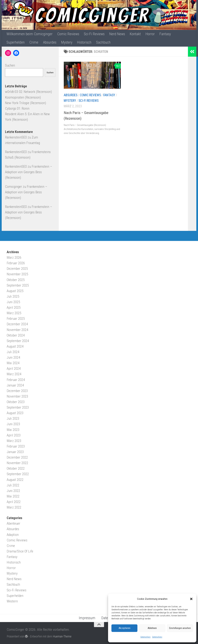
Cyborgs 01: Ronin (17, 108)
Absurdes (50, 42)
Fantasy (165, 34)
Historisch (84, 42)
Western (12, 601)
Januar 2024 (15, 385)
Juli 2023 (13, 418)
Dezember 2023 (17, 391)
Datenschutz (145, 637)
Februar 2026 (16, 263)
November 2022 (17, 463)
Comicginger (14, 187)
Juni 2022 (13, 491)
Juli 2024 (13, 352)
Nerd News (117, 34)
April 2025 (14, 307)
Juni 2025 (13, 302)
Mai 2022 (13, 496)
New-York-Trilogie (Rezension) (26, 103)
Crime (34, 42)
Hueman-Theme (62, 636)
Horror (150, 34)
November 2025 (17, 274)
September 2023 (18, 407)
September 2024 (18, 341)
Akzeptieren (125, 628)
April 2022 (14, 502)
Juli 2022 (13, 485)
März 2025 (14, 313)
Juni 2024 (13, 357)
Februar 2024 (16, 380)
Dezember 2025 (17, 269)
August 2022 (15, 480)
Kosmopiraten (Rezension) (23, 97)
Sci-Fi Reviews (94, 34)
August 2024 (15, 346)
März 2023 (14, 441)
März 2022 (14, 507)
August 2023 (15, 413)
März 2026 (14, 258)
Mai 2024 (13, 363)
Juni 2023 (13, 424)
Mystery (67, 42)
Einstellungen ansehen (180, 628)
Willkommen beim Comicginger (30, 34)
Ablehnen (152, 628)
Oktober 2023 (16, 402)
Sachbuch (103, 42)
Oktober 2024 (16, 335)
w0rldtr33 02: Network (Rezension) (28, 92)
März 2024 (14, 374)
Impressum (87, 618)
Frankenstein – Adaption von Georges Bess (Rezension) (29, 172)
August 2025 (15, 291)
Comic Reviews (68, 34)
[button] (191, 599)
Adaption (13, 535)
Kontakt (135, 34)
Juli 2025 (13, 296)
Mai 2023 (13, 430)
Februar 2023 (16, 446)
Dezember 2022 (17, 457)
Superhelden (16, 42)
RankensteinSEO (16, 137)
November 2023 (17, 396)
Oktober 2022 (16, 468)
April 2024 (14, 369)
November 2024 (17, 330)
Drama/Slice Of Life (20, 551)
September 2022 (18, 474)
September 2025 (18, 285)
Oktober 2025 (16, 280)
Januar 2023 (15, 452)
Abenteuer (14, 523)
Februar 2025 (16, 319)
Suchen (10, 65)
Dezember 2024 (17, 324)
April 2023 (14, 435)
